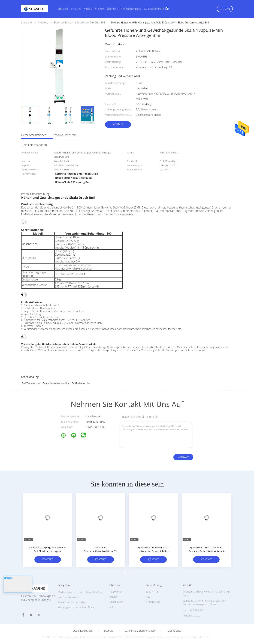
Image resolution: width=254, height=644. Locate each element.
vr (168, 9)
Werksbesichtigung (131, 9)
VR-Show (99, 9)
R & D (149, 597)
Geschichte (116, 592)
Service (113, 597)
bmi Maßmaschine (81, 383)
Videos (88, 9)
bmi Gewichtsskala (68, 597)
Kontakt (118, 124)
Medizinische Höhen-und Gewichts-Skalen (81, 592)
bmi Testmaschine (31, 383)
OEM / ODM (153, 592)
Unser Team (116, 602)
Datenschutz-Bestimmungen (140, 631)
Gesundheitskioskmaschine (56, 383)
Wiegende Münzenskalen (72, 602)
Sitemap (109, 631)
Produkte (76, 9)
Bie (111, 607)
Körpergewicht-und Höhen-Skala (76, 607)
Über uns (112, 9)
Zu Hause (63, 9)
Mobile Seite (174, 631)
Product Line (153, 602)
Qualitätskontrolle (154, 9)
